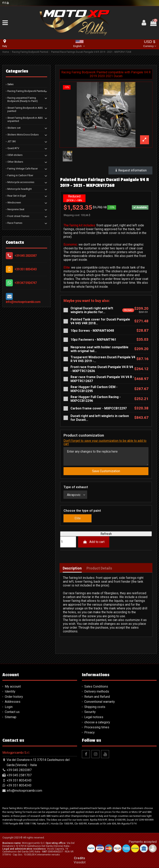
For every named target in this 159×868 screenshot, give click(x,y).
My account (13, 687)
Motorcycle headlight (20, 189)
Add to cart (94, 542)
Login (9, 707)
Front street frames (18, 216)
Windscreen (14, 203)
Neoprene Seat (16, 209)
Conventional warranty (100, 702)
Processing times (97, 728)
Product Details (99, 568)
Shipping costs (95, 707)
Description (72, 568)
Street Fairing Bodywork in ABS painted (25, 109)
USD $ (150, 44)
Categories (17, 71)
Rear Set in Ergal (17, 196)
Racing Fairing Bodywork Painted (26, 91)
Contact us (12, 712)
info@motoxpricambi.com (23, 302)
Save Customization (106, 471)
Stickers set (14, 128)
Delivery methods (97, 692)
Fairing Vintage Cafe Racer (23, 169)
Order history (14, 697)
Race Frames (15, 223)
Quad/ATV (13, 148)
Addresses (13, 702)
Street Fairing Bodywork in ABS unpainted (25, 119)
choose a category (97, 723)
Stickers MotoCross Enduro (23, 135)
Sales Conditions (96, 687)
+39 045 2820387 (25, 256)
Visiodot (80, 863)
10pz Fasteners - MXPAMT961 (93, 340)
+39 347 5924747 (25, 283)
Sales (10, 84)
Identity (10, 692)
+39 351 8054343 (25, 269)
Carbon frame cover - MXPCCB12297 (99, 408)
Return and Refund (97, 697)
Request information (131, 170)
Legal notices (94, 717)
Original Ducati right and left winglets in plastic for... (92, 310)
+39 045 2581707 (19, 776)
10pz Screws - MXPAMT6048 (92, 331)
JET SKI (12, 141)
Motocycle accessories (21, 182)
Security (90, 712)
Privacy (89, 733)
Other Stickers (15, 162)
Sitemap (11, 717)
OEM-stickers (15, 155)
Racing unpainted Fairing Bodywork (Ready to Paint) (23, 99)
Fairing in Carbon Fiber (20, 175)
